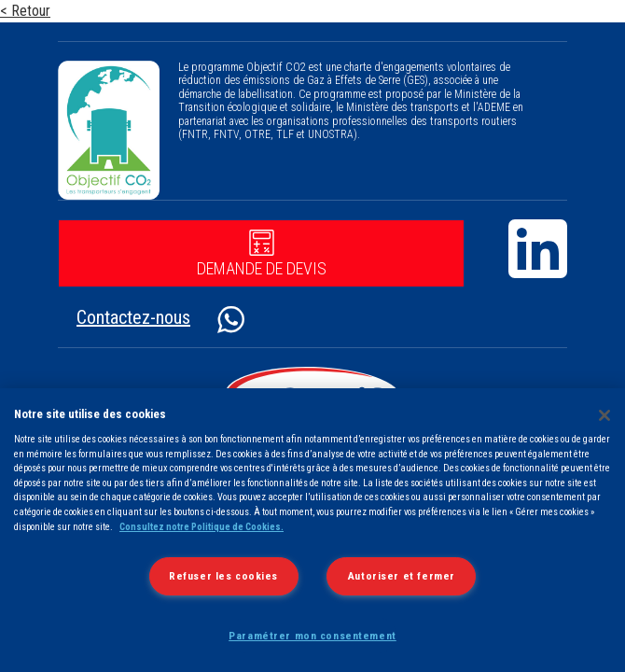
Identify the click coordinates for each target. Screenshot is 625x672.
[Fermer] (604, 415)
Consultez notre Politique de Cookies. (201, 527)
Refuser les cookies (223, 576)
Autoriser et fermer (402, 576)
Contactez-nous (133, 317)
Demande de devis (262, 254)
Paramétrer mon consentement (312, 636)
